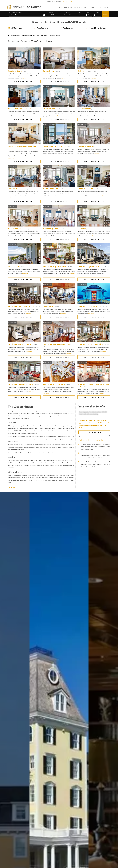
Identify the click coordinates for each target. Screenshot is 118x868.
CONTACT (99, 7)
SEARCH (106, 14)
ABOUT (86, 7)
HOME (60, 7)
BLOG (92, 7)
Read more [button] (25, 78)
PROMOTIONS (78, 7)
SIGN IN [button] (106, 7)
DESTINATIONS (68, 7)
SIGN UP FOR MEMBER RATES (24, 81)
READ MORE (11, 487)
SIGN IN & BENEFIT (94, 432)
